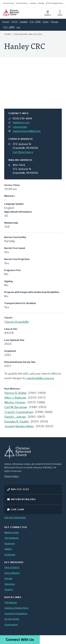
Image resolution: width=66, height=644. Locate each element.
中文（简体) (35, 22)
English (6, 22)
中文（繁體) (9, 27)
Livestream (20, 127)
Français (55, 22)
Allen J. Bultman (15, 398)
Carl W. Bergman (16, 407)
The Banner (11, 603)
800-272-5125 (20, 489)
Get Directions (22, 152)
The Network (12, 538)
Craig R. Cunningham (19, 412)
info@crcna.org (23, 499)
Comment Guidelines (16, 614)
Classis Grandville (17, 322)
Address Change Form (16, 608)
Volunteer (10, 584)
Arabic (46, 22)
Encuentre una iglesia (28, 34)
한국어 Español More (54, 3)
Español (24, 22)
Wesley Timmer (15, 403)
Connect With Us (20, 640)
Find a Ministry (22, 3)
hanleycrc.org (21, 123)
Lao (18, 27)
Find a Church (9, 3)
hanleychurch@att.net (27, 131)
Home (8, 34)
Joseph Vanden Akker (19, 426)
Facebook (10, 544)
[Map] (33, 87)
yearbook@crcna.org (40, 378)
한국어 (15, 22)
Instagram (10, 555)
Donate (41, 3)
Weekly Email (11, 533)
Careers (9, 590)
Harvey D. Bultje (15, 393)
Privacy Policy (12, 476)
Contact (33, 3)
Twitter (8, 549)
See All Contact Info (15, 518)
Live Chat (18, 510)
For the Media (12, 619)
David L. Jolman (15, 417)
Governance (11, 625)
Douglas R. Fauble (17, 422)
